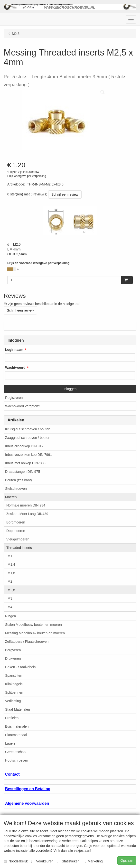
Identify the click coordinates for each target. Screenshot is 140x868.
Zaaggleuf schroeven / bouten (28, 438)
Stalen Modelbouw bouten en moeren (33, 625)
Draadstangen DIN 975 (23, 472)
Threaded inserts (19, 548)
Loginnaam (14, 350)
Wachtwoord (15, 368)
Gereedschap (15, 752)
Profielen (12, 718)
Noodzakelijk (16, 861)
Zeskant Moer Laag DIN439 (27, 514)
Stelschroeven (16, 489)
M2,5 (11, 590)
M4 (10, 607)
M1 (10, 556)
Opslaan (127, 860)
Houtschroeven (17, 760)
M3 (10, 598)
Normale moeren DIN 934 (26, 505)
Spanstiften (14, 675)
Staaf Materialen (18, 709)
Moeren (11, 497)
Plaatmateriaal (16, 735)
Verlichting (13, 701)
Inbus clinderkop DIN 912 (24, 446)
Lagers (10, 743)
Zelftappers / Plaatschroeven (27, 642)
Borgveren (13, 650)
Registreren (14, 398)
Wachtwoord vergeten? (23, 406)
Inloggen (70, 389)
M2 (10, 581)
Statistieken (68, 861)
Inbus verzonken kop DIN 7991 (28, 455)
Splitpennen (14, 692)
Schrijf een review (65, 194)
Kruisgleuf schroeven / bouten (28, 429)
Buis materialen (17, 726)
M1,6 (11, 573)
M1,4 (11, 564)
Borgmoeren (16, 522)
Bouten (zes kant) (19, 480)
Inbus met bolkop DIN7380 (25, 463)
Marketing (93, 861)
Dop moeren (16, 531)
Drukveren (13, 659)
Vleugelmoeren (18, 539)
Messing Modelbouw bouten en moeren (35, 633)
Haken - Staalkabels (20, 667)
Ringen (10, 616)
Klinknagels (14, 684)
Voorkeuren (42, 861)
